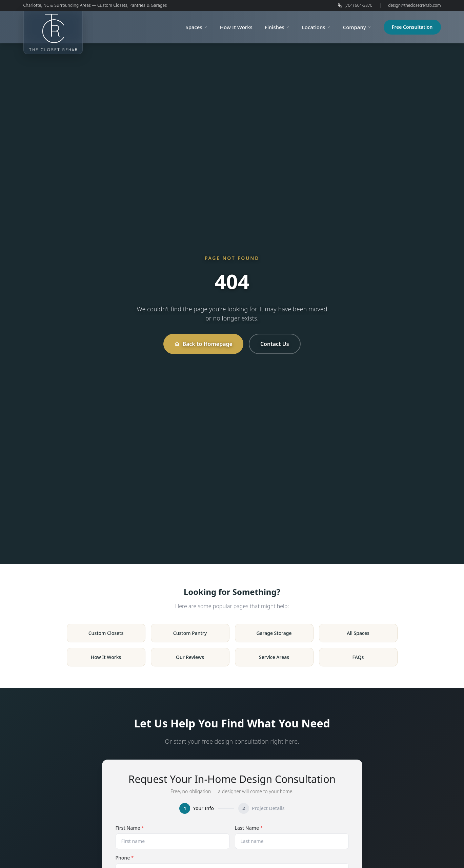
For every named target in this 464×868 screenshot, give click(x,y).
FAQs (358, 657)
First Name (130, 828)
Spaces (196, 27)
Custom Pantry (190, 633)
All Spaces (358, 633)
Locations (316, 27)
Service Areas (274, 657)
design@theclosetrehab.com (414, 5)
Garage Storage (274, 633)
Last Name (249, 828)
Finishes (277, 27)
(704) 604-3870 (355, 5)
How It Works (236, 27)
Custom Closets (106, 633)
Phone (125, 858)
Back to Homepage (203, 344)
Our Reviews (190, 657)
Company (357, 27)
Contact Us (275, 344)
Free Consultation (412, 27)
